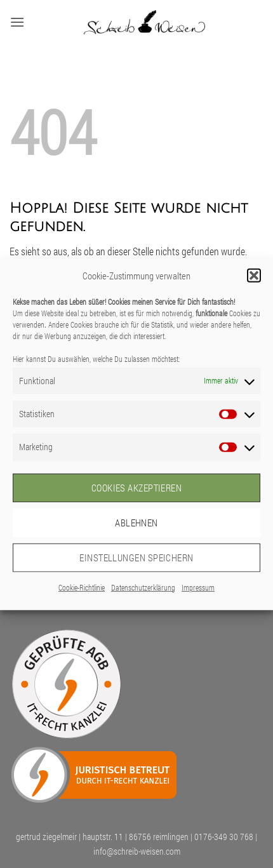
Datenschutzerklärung (143, 587)
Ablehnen (136, 523)
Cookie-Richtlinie (82, 587)
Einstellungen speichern (136, 558)
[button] (254, 275)
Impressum (198, 587)
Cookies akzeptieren (137, 488)
